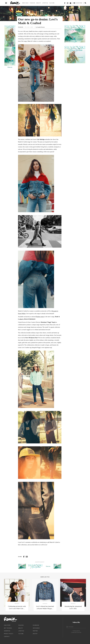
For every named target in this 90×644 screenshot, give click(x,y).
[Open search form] (85, 3)
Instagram (36, 628)
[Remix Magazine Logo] (15, 3)
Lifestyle (45, 3)
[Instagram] (68, 3)
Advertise (7, 631)
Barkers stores (40, 317)
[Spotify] (71, 3)
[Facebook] (65, 3)
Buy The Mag (8, 628)
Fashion (32, 3)
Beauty (39, 3)
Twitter (35, 631)
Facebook (36, 625)
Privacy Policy (9, 634)
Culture (52, 3)
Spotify (35, 634)
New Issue (25, 3)
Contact (7, 636)
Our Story (7, 625)
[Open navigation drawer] (6, 3)
